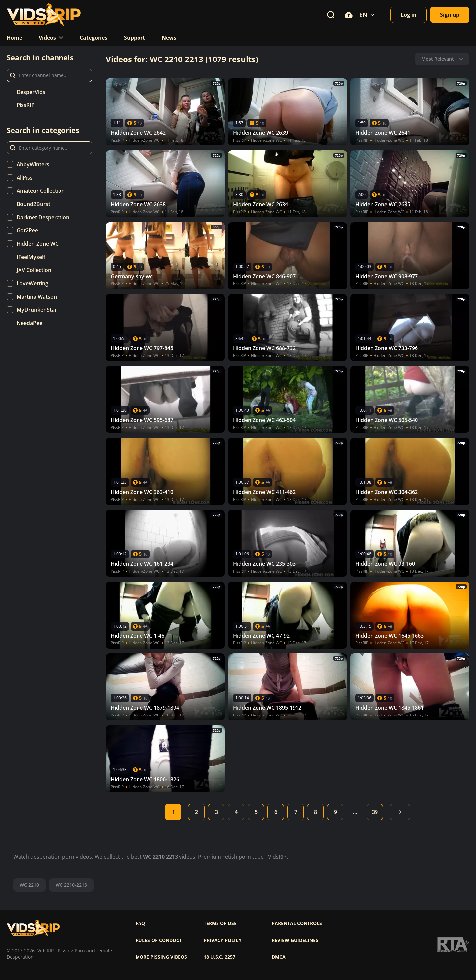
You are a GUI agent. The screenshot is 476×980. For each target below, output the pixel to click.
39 (375, 812)
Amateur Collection (41, 191)
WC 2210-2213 (71, 885)
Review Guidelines (295, 940)
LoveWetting (32, 283)
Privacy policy (223, 940)
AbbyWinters (33, 164)
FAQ (140, 923)
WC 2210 (29, 885)
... (355, 812)
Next (400, 812)
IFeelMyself (31, 257)
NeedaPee (29, 323)
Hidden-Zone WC (38, 244)
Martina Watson (37, 297)
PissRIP (26, 105)
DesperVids (31, 92)
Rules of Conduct (159, 940)
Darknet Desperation (43, 217)
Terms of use (220, 923)
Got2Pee (27, 230)
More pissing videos (161, 957)
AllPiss (25, 178)
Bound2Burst (33, 204)
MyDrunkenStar (37, 310)
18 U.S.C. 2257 (219, 957)
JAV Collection (34, 270)
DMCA (279, 957)
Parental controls (297, 923)
